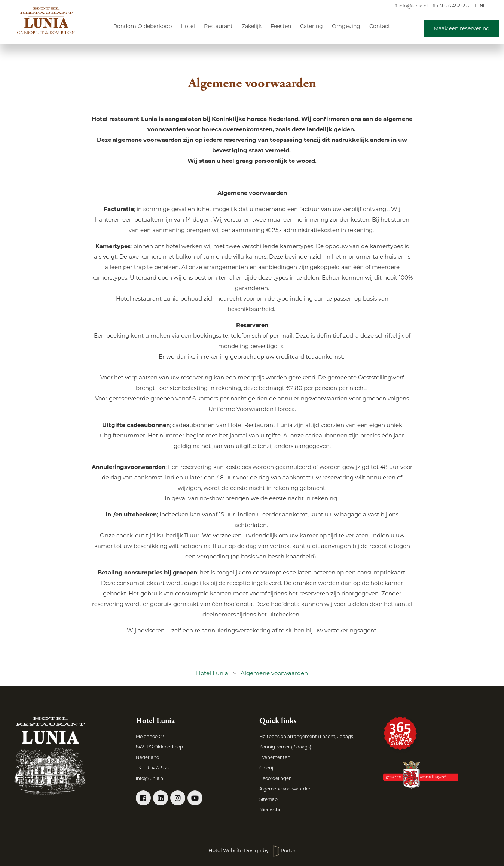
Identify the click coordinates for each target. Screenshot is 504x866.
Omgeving (346, 26)
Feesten (281, 26)
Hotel (188, 26)
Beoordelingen (276, 778)
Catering (311, 26)
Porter (284, 850)
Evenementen (275, 757)
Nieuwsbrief (273, 810)
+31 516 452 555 (451, 6)
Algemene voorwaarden (285, 789)
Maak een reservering (462, 28)
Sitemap (268, 799)
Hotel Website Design (235, 850)
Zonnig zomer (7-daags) (285, 747)
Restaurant (218, 26)
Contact (380, 26)
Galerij (266, 768)
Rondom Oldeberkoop (143, 26)
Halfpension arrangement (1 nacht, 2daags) (307, 737)
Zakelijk (252, 26)
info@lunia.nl (411, 6)
